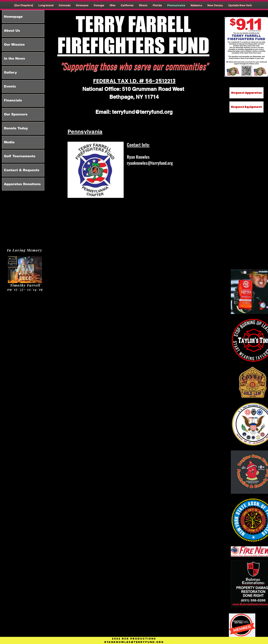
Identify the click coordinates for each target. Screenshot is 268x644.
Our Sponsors (16, 114)
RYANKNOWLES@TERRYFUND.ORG (134, 642)
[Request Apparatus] (246, 93)
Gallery (10, 72)
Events (10, 86)
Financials (13, 100)
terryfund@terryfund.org (142, 112)
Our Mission (14, 45)
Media (9, 142)
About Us (12, 31)
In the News (14, 58)
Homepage (13, 17)
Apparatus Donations (22, 184)
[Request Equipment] (246, 107)
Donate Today (16, 128)
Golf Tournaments (20, 156)
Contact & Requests (22, 170)
